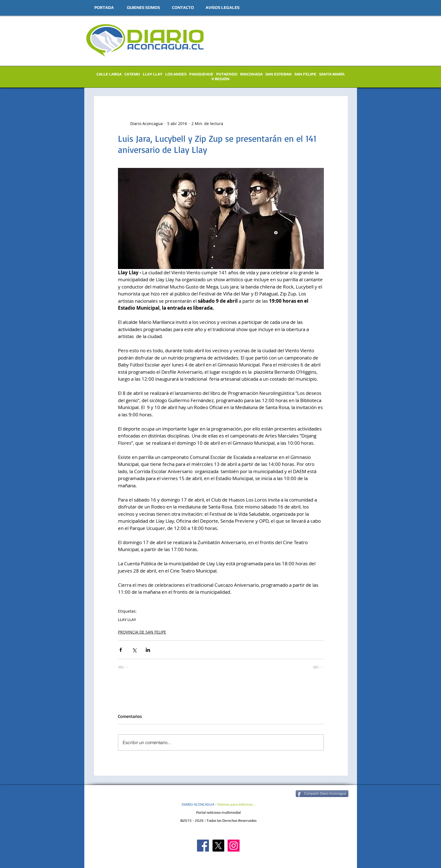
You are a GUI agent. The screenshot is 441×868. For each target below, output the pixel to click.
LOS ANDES (176, 74)
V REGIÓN (220, 79)
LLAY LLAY (153, 74)
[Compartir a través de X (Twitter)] (134, 650)
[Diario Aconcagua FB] (203, 846)
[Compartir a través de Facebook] (121, 650)
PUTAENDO (227, 74)
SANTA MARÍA (332, 74)
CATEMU (132, 74)
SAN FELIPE (305, 74)
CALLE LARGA (109, 74)
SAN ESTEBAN (279, 74)
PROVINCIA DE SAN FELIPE (142, 632)
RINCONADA (251, 74)
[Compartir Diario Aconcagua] (322, 794)
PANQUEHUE (201, 74)
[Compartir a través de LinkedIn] (148, 650)
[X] (218, 846)
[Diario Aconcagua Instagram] (234, 846)
